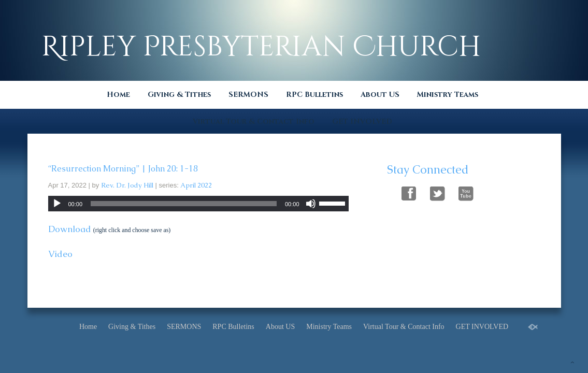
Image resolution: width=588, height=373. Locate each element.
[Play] (57, 204)
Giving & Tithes (179, 95)
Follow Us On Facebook (409, 192)
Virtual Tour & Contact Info (254, 121)
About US (380, 95)
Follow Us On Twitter (438, 192)
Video (60, 254)
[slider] (184, 204)
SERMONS (248, 95)
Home (118, 95)
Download (70, 229)
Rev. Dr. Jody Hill (127, 185)
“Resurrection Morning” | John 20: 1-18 (123, 169)
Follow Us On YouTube (466, 192)
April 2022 (196, 185)
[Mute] (311, 204)
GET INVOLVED (362, 121)
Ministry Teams (448, 95)
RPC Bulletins (314, 95)
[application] (198, 204)
